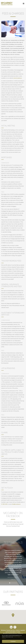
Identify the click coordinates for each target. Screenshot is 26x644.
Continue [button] (13, 641)
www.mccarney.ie (18, 78)
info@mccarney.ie (16, 504)
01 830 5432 (4, 504)
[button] (13, 615)
